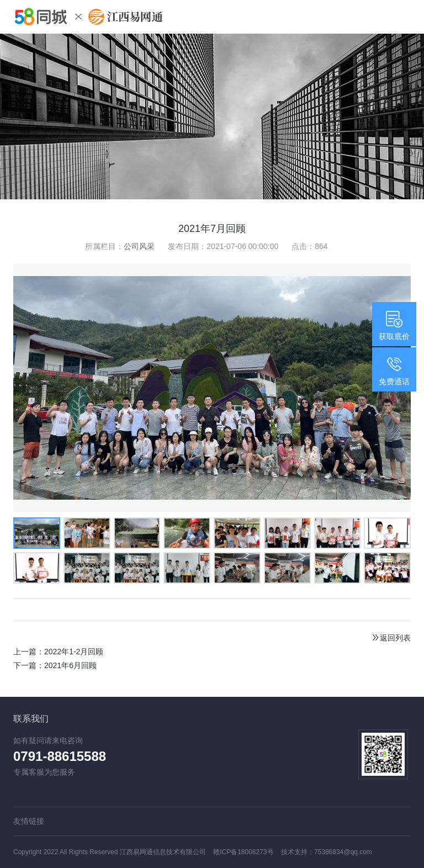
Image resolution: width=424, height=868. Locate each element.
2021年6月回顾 (70, 665)
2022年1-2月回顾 (74, 652)
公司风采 (139, 246)
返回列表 (391, 638)
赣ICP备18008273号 (243, 852)
